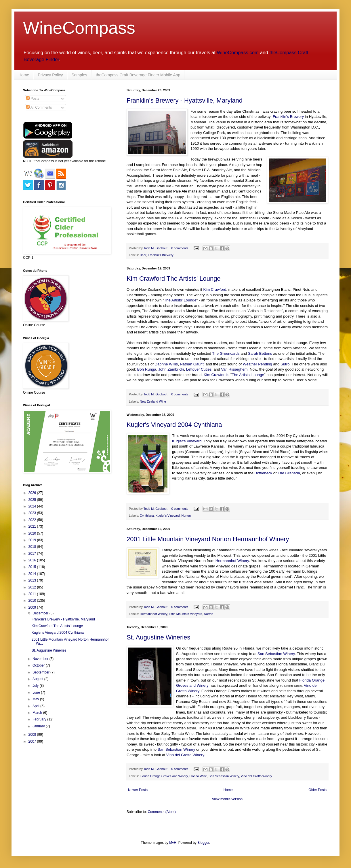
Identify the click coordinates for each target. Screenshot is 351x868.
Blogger (203, 843)
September (41, 672)
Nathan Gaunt (192, 364)
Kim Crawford (215, 289)
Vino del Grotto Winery (185, 755)
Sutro (285, 364)
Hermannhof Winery (232, 561)
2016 (33, 560)
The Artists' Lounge (180, 300)
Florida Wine (198, 776)
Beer (143, 255)
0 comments (180, 248)
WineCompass (79, 28)
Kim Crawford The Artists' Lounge (174, 279)
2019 (33, 540)
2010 (33, 601)
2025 (33, 500)
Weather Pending (257, 364)
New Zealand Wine (153, 401)
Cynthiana (147, 516)
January (39, 726)
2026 (33, 493)
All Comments (39, 107)
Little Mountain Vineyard (186, 614)
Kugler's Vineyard (187, 441)
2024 (33, 506)
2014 (33, 574)
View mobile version (227, 799)
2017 (33, 554)
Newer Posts (138, 790)
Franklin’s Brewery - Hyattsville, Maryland (185, 100)
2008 (33, 735)
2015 (33, 567)
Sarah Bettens (260, 353)
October (39, 665)
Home (24, 75)
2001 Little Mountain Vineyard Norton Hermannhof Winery (208, 539)
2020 (33, 533)
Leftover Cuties (199, 369)
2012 (33, 587)
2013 (33, 580)
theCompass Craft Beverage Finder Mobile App (138, 75)
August (38, 679)
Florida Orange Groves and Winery (164, 776)
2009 (33, 607)
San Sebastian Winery (276, 654)
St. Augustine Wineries (158, 637)
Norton (186, 516)
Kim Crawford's (216, 375)
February (40, 719)
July (36, 686)
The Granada (289, 473)
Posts (33, 99)
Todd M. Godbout (156, 248)
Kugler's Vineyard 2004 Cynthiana (174, 425)
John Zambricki (171, 369)
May (36, 699)
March (38, 713)
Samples (79, 75)
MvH (173, 843)
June (37, 692)
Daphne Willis (166, 364)
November (41, 659)
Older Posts (317, 790)
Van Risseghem (234, 369)
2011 (33, 594)
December (41, 613)
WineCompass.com (238, 53)
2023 (33, 513)
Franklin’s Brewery (288, 117)
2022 (33, 520)
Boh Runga (147, 369)
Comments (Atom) (162, 812)
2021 (33, 527)
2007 (33, 741)
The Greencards (226, 353)
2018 (33, 547)
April (36, 706)
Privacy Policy (50, 75)
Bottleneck (264, 473)
